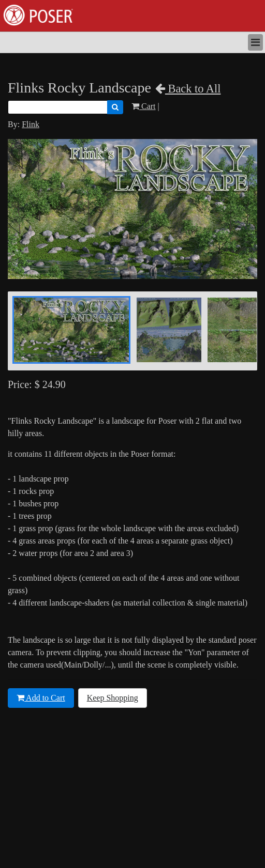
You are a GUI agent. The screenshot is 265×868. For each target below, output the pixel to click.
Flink (31, 124)
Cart (144, 106)
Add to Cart (41, 698)
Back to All (188, 89)
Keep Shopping (113, 698)
